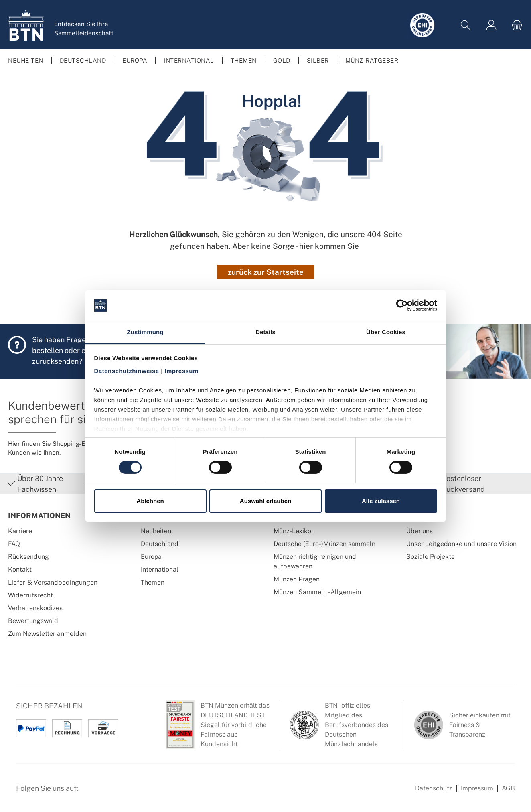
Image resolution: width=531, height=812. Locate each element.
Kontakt (20, 569)
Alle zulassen (381, 501)
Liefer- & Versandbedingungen (53, 582)
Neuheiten (156, 531)
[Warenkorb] (515, 25)
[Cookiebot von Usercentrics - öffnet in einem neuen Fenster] (402, 305)
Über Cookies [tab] (386, 332)
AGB (508, 788)
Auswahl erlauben (265, 501)
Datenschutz (434, 788)
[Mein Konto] (491, 25)
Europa (151, 557)
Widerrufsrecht (30, 595)
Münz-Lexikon (294, 531)
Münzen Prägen (297, 579)
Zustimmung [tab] (145, 332)
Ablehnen (150, 501)
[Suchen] (466, 25)
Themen (153, 582)
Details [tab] (265, 332)
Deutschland (160, 544)
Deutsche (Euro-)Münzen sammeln (324, 544)
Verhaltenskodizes (35, 608)
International (160, 569)
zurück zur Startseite (266, 272)
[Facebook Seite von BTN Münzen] (91, 792)
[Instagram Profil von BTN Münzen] (111, 792)
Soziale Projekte (431, 557)
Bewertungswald (33, 621)
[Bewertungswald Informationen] (130, 792)
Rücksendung (28, 557)
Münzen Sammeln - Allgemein (317, 592)
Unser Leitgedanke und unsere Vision (461, 544)
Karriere (20, 531)
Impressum (477, 788)
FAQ (14, 544)
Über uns (420, 531)
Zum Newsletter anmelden (47, 634)
